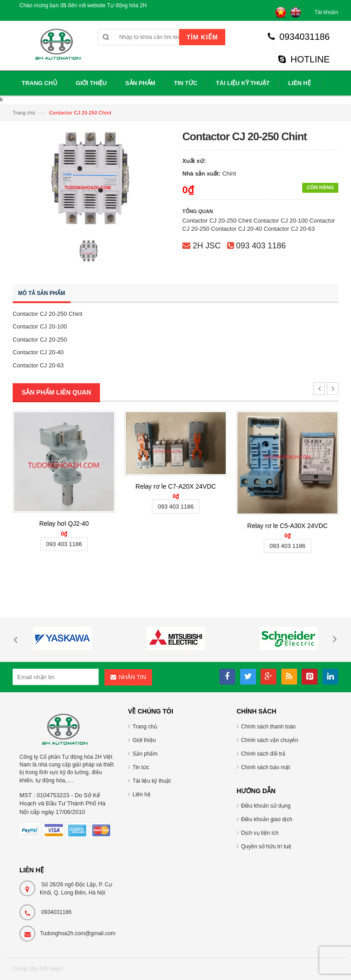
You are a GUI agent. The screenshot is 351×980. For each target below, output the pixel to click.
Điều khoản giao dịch (267, 819)
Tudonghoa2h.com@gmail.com (78, 933)
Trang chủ (24, 113)
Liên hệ (142, 794)
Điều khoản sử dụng (266, 806)
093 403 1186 (261, 246)
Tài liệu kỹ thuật (152, 781)
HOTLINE (304, 59)
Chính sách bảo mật (266, 767)
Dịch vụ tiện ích (260, 833)
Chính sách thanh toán (268, 727)
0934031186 (299, 37)
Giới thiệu (144, 740)
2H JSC (207, 246)
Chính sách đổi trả (263, 754)
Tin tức (141, 767)
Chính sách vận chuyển (270, 740)
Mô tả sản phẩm (42, 293)
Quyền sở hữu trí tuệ (266, 847)
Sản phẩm (145, 754)
